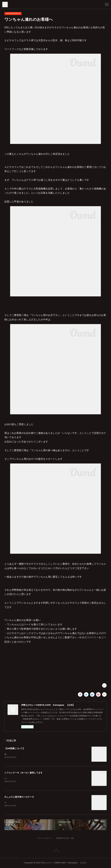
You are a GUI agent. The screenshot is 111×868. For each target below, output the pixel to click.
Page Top (56, 851)
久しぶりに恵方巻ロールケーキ (19, 797)
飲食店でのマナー (89, 637)
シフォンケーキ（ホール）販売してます (23, 773)
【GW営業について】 (15, 748)
